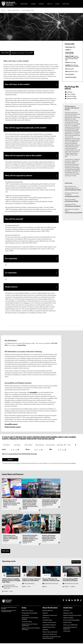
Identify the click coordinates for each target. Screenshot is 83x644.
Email (4, 450)
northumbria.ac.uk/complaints (73, 213)
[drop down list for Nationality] (61, 446)
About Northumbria (50, 609)
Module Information (71, 77)
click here (73, 464)
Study (24, 609)
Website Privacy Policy (49, 628)
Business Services (47, 612)
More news (6, 552)
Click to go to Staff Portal (70, 626)
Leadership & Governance (50, 616)
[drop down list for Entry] (72, 446)
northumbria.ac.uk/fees (71, 201)
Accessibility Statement (49, 626)
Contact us (66, 612)
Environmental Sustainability (71, 621)
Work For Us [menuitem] (66, 4)
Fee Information (70, 74)
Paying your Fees (68, 614)
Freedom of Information (49, 623)
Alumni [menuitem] (57, 4)
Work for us (46, 619)
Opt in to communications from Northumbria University (20, 455)
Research (45, 614)
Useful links (68, 609)
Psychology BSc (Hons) (28, 10)
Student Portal (67, 623)
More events (76, 563)
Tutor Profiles (71, 94)
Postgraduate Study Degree (30, 614)
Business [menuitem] (33, 4)
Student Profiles (72, 99)
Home (3, 10)
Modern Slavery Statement (50, 633)
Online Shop (67, 632)
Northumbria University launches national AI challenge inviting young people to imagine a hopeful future (30, 539)
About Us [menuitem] (50, 4)
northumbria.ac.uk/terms (72, 196)
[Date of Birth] (29, 446)
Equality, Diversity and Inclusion (72, 616)
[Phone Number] (51, 446)
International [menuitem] (24, 4)
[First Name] (7, 446)
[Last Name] (18, 446)
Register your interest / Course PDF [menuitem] (22, 53)
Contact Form (22, 346)
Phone (28, 450)
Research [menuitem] (41, 4)
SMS (50, 450)
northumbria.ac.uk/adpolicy (73, 206)
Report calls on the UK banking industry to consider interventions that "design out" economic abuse (12, 504)
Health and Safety (68, 619)
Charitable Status (47, 621)
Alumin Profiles (72, 96)
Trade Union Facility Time (50, 635)
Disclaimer (46, 630)
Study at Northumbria (13, 10)
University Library (27, 623)
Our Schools (25, 616)
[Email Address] (40, 446)
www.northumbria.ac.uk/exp (73, 190)
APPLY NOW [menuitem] (5, 53)
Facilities (70, 92)
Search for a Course (27, 612)
